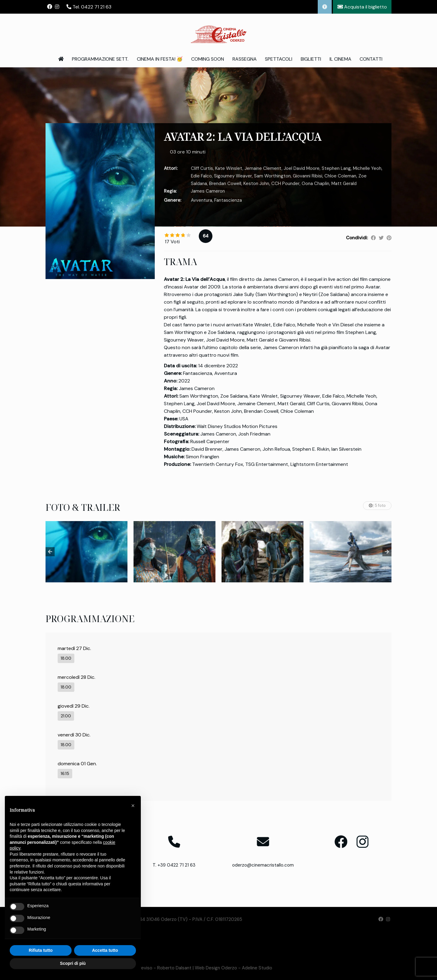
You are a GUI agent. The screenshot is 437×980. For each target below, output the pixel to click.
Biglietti (311, 59)
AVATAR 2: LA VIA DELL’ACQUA (242, 137)
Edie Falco (201, 176)
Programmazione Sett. (100, 59)
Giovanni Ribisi (308, 176)
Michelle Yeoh (367, 168)
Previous (50, 552)
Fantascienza (228, 200)
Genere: (173, 200)
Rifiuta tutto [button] (41, 950)
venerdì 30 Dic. (74, 735)
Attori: (171, 168)
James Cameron (208, 191)
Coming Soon (208, 59)
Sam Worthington (272, 176)
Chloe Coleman (340, 176)
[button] (133, 806)
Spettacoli (279, 59)
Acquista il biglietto (362, 7)
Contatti (371, 59)
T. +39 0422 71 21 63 (174, 865)
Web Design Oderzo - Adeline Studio (234, 968)
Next (387, 552)
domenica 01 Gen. (77, 764)
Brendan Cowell (225, 184)
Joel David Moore (302, 168)
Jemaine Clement (263, 168)
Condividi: (357, 238)
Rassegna (245, 59)
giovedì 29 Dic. (74, 706)
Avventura (202, 200)
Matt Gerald (344, 184)
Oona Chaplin (315, 184)
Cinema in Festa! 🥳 (160, 59)
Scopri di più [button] (73, 963)
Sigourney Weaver (233, 176)
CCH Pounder (285, 184)
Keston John (256, 184)
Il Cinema (340, 59)
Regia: (170, 191)
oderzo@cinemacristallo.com (263, 865)
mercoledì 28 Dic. (76, 677)
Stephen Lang (336, 168)
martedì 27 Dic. (74, 648)
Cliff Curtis (202, 168)
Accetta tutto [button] (105, 950)
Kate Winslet (229, 168)
